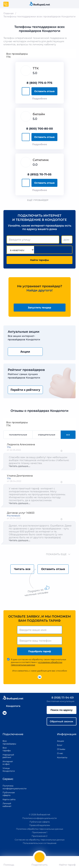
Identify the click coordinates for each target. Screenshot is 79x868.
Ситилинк (41, 160)
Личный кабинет (7, 805)
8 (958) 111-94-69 (60, 698)
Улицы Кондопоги (7, 770)
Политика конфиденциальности (11, 787)
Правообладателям (40, 825)
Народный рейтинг (7, 756)
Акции (25, 352)
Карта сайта (9, 799)
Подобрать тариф (40, 651)
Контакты (61, 757)
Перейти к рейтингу (25, 390)
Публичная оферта (9, 794)
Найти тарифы (39, 260)
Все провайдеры (39, 54)
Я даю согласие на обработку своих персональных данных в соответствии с (38, 662)
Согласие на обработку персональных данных (40, 840)
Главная (9, 13)
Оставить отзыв (44, 91)
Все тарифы (7, 749)
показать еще (56, 554)
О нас (60, 753)
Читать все (22, 569)
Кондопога (11, 706)
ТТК (39, 57)
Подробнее (40, 99)
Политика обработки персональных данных (40, 829)
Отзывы (61, 749)
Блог (60, 745)
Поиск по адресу (62, 710)
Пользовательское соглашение (40, 843)
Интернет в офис (7, 763)
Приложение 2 (39, 836)
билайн (39, 114)
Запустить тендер (39, 308)
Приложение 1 (40, 832)
